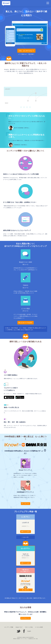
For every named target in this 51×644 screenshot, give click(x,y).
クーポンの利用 (39, 627)
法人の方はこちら (25, 618)
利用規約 (18, 639)
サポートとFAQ (29, 627)
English (29, 631)
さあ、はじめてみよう (26, 51)
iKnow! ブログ (19, 627)
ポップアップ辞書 (9, 627)
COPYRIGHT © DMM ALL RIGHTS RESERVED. (25, 637)
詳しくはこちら (25, 503)
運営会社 (15, 639)
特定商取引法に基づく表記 (33, 639)
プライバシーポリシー (24, 639)
